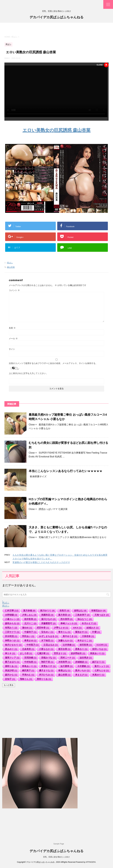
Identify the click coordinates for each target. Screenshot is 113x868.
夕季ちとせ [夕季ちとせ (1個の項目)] (61, 628)
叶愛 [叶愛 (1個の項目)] (96, 632)
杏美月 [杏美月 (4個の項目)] (64, 611)
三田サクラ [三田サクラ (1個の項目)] (12, 632)
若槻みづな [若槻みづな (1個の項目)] (48, 658)
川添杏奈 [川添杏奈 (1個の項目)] (88, 636)
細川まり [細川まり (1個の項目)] (98, 662)
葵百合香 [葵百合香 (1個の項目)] (64, 649)
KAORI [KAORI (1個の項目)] (102, 645)
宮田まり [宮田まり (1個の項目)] (60, 653)
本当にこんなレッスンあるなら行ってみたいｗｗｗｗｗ (65, 471)
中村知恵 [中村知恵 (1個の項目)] (30, 662)
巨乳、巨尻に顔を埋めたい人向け (56, 857)
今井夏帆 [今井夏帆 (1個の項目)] (83, 666)
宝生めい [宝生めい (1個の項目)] (47, 632)
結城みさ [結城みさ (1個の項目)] (93, 628)
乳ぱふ (6, 603)
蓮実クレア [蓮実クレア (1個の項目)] (12, 658)
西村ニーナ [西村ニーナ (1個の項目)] (68, 658)
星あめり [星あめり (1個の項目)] (11, 649)
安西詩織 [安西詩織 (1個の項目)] (30, 658)
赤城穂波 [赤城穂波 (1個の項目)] (81, 662)
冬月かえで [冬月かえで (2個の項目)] (89, 623)
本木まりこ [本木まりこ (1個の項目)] (85, 640)
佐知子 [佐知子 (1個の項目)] (10, 679)
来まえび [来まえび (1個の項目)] (81, 675)
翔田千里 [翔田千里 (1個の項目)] (47, 662)
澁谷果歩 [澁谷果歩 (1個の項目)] (86, 658)
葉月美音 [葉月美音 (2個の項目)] (64, 615)
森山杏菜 (11, 267)
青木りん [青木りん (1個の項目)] (64, 632)
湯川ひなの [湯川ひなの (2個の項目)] (48, 619)
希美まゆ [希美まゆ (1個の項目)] (30, 640)
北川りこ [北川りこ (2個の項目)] (30, 623)
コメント (14, 290)
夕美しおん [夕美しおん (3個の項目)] (29, 615)
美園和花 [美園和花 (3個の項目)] (47, 615)
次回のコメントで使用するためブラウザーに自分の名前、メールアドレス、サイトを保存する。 (53, 363)
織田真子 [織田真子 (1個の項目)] (28, 670)
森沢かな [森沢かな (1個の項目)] (11, 675)
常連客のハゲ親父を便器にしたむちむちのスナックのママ (41, 562)
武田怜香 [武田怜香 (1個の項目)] (43, 628)
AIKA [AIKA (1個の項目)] (77, 628)
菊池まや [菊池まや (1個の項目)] (81, 632)
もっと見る (9, 685)
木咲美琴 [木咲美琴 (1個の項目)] (64, 662)
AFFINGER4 (91, 862)
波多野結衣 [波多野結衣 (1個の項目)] (78, 653)
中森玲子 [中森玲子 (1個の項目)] (30, 632)
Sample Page (59, 844)
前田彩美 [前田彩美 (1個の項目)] (86, 645)
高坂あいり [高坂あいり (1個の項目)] (97, 653)
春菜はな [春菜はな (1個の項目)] (64, 670)
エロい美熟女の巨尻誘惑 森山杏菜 (56, 130)
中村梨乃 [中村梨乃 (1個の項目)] (33, 645)
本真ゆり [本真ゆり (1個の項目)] (98, 675)
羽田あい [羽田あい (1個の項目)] (28, 636)
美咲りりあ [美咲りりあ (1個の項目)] (44, 679)
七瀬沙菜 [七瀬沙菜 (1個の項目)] (43, 653)
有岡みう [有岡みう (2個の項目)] (11, 628)
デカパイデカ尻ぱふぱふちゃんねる (57, 17)
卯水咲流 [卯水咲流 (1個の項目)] (11, 636)
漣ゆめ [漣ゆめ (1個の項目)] (27, 628)
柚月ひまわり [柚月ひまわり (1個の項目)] (13, 645)
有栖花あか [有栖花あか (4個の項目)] (98, 611)
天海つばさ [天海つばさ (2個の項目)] (102, 615)
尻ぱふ (10, 263)
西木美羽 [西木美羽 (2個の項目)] (67, 619)
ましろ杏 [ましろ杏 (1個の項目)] (26, 653)
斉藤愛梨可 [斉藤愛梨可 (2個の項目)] (48, 623)
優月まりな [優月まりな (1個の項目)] (46, 670)
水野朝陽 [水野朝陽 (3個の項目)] (11, 615)
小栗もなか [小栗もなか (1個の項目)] (46, 649)
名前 (12, 328)
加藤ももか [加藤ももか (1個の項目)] (65, 640)
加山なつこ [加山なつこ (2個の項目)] (85, 619)
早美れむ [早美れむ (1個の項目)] (28, 675)
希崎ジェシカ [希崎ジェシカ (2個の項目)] (69, 623)
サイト (12, 349)
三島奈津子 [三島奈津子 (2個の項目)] (82, 615)
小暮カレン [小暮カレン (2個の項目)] (12, 619)
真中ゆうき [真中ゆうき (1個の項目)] (70, 636)
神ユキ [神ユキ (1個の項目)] (10, 653)
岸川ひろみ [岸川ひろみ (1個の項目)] (46, 675)
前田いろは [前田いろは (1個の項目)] (99, 649)
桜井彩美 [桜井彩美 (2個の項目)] (30, 619)
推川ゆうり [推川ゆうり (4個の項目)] (47, 611)
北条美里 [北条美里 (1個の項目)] (28, 649)
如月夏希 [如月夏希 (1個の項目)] (67, 666)
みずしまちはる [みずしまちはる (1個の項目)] (48, 636)
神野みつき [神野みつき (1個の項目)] (12, 640)
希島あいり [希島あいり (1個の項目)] (29, 666)
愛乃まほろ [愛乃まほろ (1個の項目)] (12, 662)
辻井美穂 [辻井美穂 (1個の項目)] (69, 645)
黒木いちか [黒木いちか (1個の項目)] (82, 670)
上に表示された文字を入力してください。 (28, 373)
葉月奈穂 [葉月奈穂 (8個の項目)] (29, 611)
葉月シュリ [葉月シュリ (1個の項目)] (102, 666)
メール (13, 338)
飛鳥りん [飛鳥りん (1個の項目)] (26, 679)
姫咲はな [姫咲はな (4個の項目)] (80, 611)
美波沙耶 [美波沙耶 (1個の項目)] (11, 670)
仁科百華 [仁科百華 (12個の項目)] (12, 611)
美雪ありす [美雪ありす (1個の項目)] (48, 666)
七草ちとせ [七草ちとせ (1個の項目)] (102, 670)
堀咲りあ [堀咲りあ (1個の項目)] (11, 666)
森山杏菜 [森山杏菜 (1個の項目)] (64, 675)
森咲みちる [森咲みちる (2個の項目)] (12, 623)
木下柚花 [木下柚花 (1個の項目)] (47, 640)
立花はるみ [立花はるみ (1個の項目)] (51, 645)
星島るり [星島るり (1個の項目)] (81, 649)
